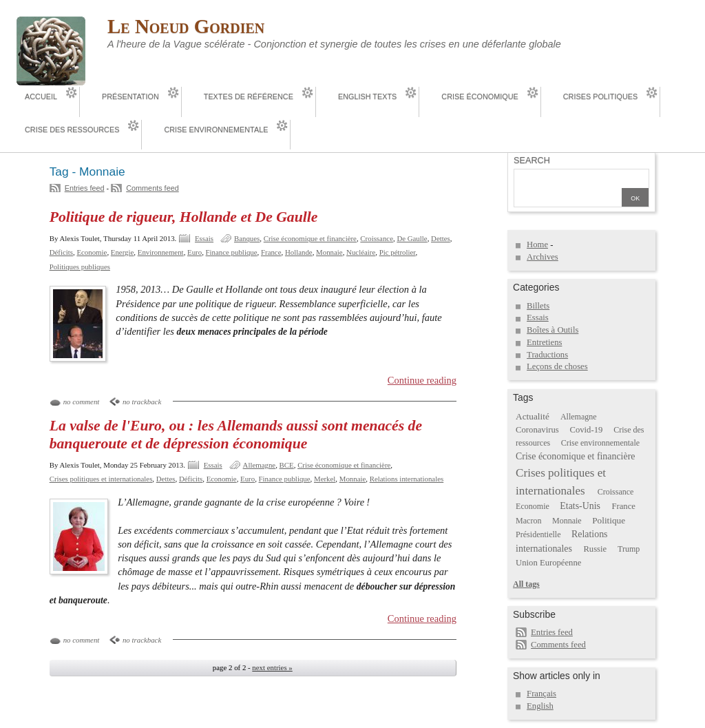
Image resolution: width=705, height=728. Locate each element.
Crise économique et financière (310, 238)
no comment (82, 402)
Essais (204, 238)
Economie (92, 252)
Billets (538, 306)
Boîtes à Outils (553, 330)
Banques (247, 238)
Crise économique (480, 96)
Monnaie (329, 252)
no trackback (142, 402)
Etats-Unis (580, 506)
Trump (629, 549)
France (271, 252)
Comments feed (152, 188)
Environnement (161, 252)
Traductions (547, 355)
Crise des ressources (72, 129)
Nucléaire (361, 252)
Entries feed (85, 188)
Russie (595, 549)
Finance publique (232, 252)
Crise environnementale (216, 129)
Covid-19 (587, 430)
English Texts (367, 96)
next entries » (272, 667)
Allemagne (260, 465)
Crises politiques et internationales (101, 479)
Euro (194, 252)
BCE (287, 465)
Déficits (61, 252)
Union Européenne (548, 563)
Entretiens (544, 342)
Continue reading (422, 380)
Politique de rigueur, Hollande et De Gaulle (184, 217)
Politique (609, 520)
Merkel (325, 479)
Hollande (299, 252)
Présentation (130, 96)
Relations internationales (407, 479)
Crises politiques (600, 96)
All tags (526, 584)
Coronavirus (537, 430)
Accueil (41, 96)
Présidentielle (538, 534)
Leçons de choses (557, 366)
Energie (123, 252)
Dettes (441, 238)
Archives (543, 257)
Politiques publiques (80, 267)
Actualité (533, 416)
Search (532, 160)
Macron (528, 521)
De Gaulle (412, 238)
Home (537, 245)
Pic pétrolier (398, 252)
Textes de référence (249, 96)
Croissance (377, 238)
